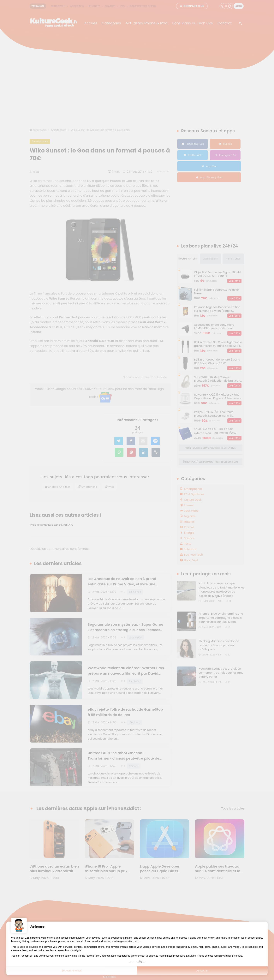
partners (35, 938)
